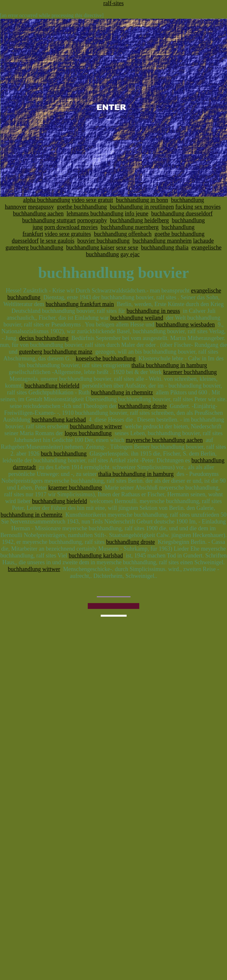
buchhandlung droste (142, 406)
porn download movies (71, 227)
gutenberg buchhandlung (34, 248)
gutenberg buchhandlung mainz (56, 352)
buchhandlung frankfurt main (80, 304)
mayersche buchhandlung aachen (164, 440)
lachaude (203, 241)
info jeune (136, 214)
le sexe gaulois (57, 241)
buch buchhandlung (64, 454)
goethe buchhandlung (82, 207)
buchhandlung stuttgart (49, 220)
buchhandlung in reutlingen (142, 207)
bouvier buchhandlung (103, 241)
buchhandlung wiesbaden (185, 325)
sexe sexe (127, 248)
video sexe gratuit (92, 200)
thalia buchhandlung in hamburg (169, 365)
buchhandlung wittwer (96, 426)
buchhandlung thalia (165, 248)
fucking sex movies (198, 207)
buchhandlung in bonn (142, 200)
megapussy (41, 207)
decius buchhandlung (44, 338)
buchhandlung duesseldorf (182, 214)
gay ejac (130, 254)
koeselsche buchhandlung (106, 358)
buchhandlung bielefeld (52, 386)
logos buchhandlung (88, 433)
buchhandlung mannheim (162, 241)
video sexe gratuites (68, 234)
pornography (92, 220)
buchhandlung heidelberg (139, 220)
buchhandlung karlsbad (59, 420)
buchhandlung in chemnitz (122, 392)
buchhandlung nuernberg (130, 227)
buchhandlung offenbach (123, 234)
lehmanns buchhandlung (95, 214)
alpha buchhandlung (46, 200)
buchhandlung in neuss (153, 311)
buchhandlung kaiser (90, 248)
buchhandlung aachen (38, 214)
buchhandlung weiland (137, 318)
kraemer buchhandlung (190, 372)
